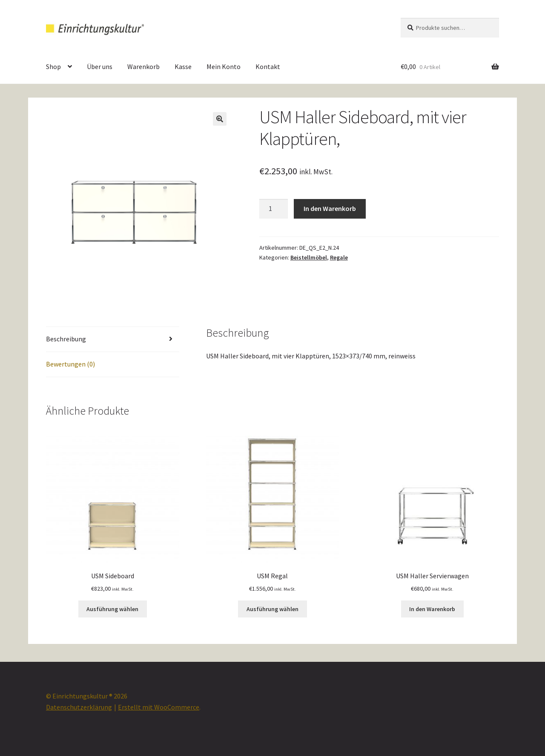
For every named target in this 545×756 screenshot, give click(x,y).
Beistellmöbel (309, 257)
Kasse (183, 66)
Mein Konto (224, 66)
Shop (53, 66)
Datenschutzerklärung (79, 707)
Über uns (100, 66)
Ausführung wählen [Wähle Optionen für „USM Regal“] (272, 609)
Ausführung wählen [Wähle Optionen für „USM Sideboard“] (112, 609)
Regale (339, 257)
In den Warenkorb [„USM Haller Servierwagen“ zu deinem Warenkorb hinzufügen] (432, 609)
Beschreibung (66, 339)
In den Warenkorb (330, 208)
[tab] (113, 339)
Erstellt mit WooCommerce (159, 707)
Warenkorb (143, 66)
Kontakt (268, 66)
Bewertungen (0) (70, 364)
